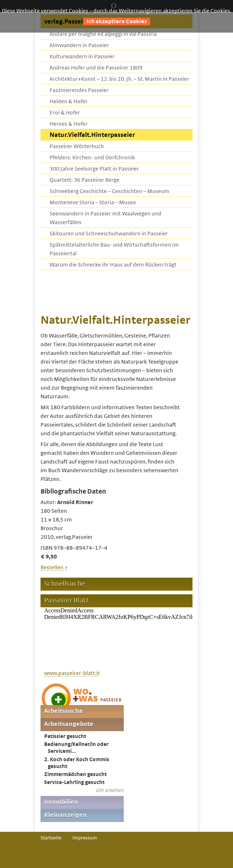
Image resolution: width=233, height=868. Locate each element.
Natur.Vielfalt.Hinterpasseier (92, 135)
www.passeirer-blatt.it (72, 673)
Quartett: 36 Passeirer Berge (84, 180)
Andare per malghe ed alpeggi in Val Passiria (103, 34)
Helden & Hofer (69, 101)
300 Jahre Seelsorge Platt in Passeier (94, 169)
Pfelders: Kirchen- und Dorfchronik (92, 158)
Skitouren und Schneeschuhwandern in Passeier (109, 234)
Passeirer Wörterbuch (77, 146)
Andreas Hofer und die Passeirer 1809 (96, 68)
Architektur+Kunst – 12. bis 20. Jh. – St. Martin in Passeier (119, 79)
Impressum (85, 838)
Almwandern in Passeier (79, 45)
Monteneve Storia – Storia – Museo (93, 202)
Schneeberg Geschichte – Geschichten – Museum (109, 191)
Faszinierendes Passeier (79, 90)
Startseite (51, 838)
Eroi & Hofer (65, 113)
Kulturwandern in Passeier (82, 56)
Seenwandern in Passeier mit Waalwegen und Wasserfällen (105, 218)
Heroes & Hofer (69, 124)
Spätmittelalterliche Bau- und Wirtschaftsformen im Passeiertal (114, 249)
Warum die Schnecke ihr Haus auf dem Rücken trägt (113, 265)
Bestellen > (54, 567)
